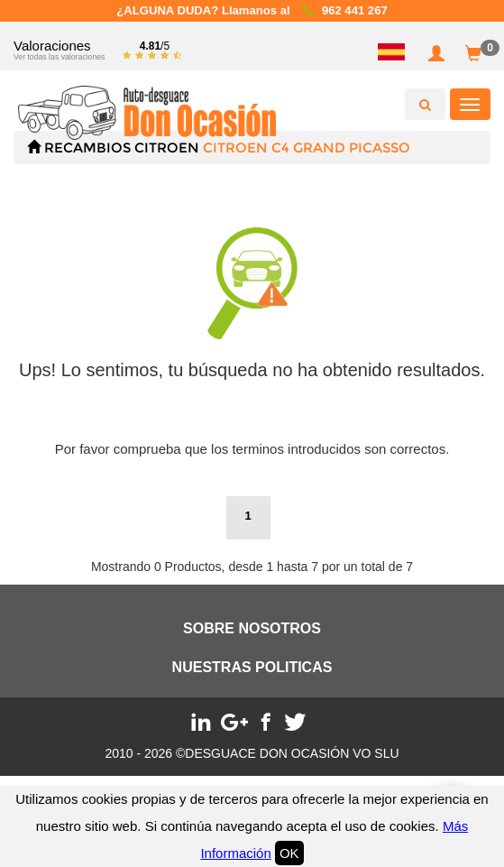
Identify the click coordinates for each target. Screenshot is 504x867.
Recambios (87, 148)
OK (289, 853)
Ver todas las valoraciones (59, 57)
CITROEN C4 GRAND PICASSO (307, 148)
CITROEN (167, 148)
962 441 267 (355, 10)
